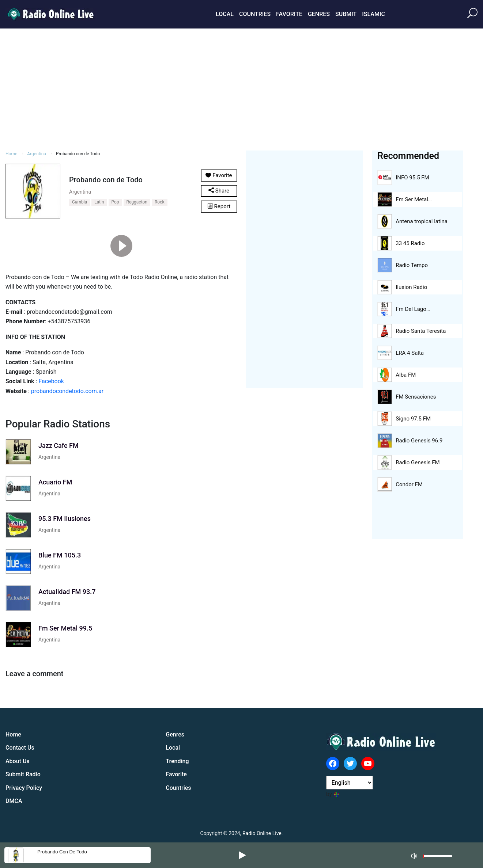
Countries (255, 14)
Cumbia (80, 202)
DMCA (14, 801)
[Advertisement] (242, 88)
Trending (177, 761)
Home (11, 154)
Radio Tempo (412, 265)
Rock (160, 202)
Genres (319, 14)
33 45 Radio (410, 243)
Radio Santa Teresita (421, 331)
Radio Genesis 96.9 (419, 441)
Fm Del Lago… (413, 309)
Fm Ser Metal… (414, 199)
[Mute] (415, 855)
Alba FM (406, 375)
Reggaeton (137, 202)
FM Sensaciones (416, 397)
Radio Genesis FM (418, 462)
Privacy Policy (24, 788)
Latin (99, 202)
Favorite (289, 14)
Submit (346, 14)
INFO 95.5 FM (412, 178)
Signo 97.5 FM (413, 419)
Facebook (51, 381)
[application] (434, 855)
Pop (115, 202)
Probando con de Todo (62, 852)
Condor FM (409, 484)
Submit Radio (23, 774)
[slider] (438, 858)
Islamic (373, 14)
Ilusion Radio (411, 287)
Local (225, 14)
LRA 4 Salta (410, 353)
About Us (18, 761)
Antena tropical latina (422, 221)
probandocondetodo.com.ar (67, 391)
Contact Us (20, 748)
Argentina (37, 154)
